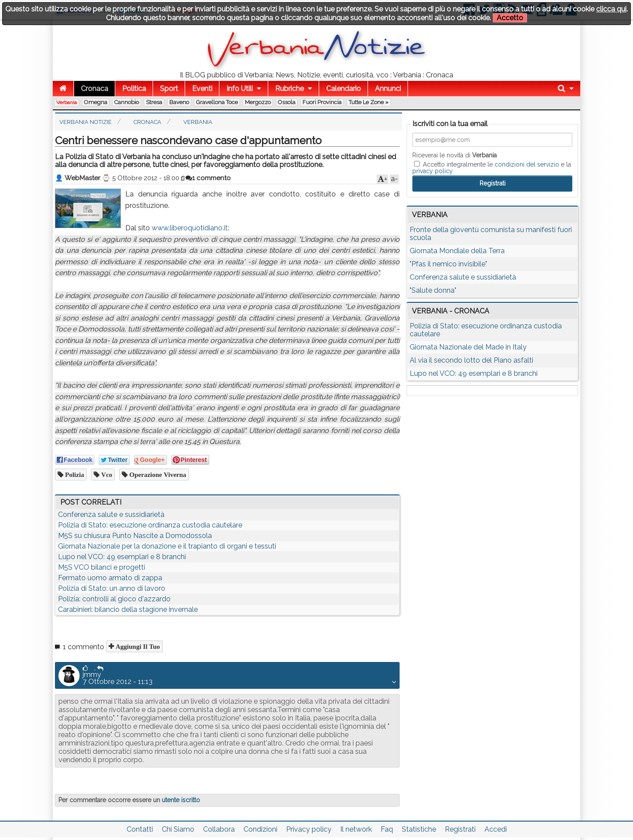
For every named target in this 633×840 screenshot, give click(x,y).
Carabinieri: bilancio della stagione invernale (128, 609)
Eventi (202, 89)
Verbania (67, 102)
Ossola (287, 102)
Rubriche (289, 89)
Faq (387, 829)
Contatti (140, 829)
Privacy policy (309, 829)
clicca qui (611, 9)
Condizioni (260, 829)
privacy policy (433, 171)
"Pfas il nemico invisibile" (448, 264)
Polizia (74, 475)
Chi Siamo (178, 829)
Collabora (219, 829)
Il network (356, 829)
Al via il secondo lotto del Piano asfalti (471, 360)
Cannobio (127, 102)
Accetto (510, 18)
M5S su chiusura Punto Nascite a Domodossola (135, 536)
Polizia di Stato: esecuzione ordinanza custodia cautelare (150, 525)
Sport (169, 89)
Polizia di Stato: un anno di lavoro (112, 588)
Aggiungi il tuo (137, 646)
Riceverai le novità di (455, 155)
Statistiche (419, 829)
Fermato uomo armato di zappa (110, 578)
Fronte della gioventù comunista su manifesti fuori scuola (491, 234)
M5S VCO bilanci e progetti (102, 567)
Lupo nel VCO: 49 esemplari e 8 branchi (122, 557)
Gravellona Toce (217, 102)
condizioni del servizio (527, 164)
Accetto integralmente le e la (492, 167)
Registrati (460, 829)
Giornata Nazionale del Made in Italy (468, 347)
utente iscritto (181, 800)
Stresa (154, 102)
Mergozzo (258, 102)
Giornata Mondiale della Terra (457, 251)
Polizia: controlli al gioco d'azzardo (114, 599)
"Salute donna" (433, 290)
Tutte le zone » (369, 102)
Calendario (344, 89)
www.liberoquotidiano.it (190, 228)
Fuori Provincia (322, 102)
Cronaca (95, 89)
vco (106, 475)
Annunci (388, 89)
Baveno (179, 102)
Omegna (96, 102)
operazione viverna (157, 475)
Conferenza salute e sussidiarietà (111, 515)
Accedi (496, 829)
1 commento (208, 178)
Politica (134, 89)
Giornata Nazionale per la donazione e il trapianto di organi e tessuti (167, 546)
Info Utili (240, 89)
